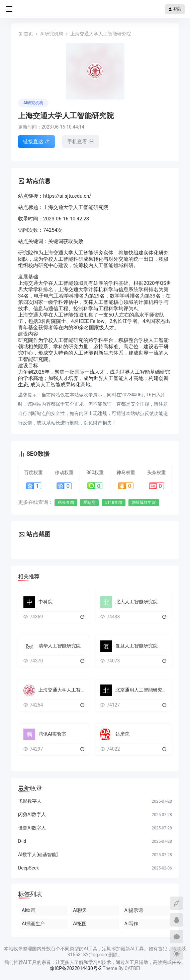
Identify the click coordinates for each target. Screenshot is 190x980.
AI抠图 (80, 924)
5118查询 (114, 503)
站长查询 (66, 503)
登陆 (175, 9)
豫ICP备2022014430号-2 (76, 968)
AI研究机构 (52, 34)
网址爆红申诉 (144, 503)
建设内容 (28, 334)
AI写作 (131, 924)
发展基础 (28, 277)
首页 (28, 34)
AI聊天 (80, 910)
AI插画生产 (33, 924)
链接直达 (36, 142)
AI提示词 (134, 910)
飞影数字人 (30, 801)
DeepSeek (28, 868)
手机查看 (81, 142)
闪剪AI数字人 (32, 814)
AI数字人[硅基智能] (38, 854)
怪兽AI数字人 (32, 828)
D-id (22, 841)
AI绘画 (29, 910)
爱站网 (89, 503)
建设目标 (28, 366)
